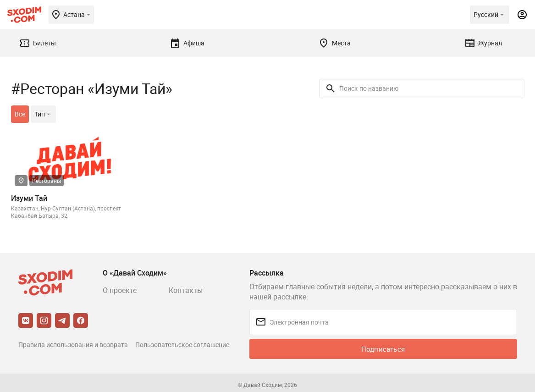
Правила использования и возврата (73, 345)
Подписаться (383, 349)
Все (20, 114)
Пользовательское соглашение (182, 345)
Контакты (186, 290)
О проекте (120, 290)
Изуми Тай (29, 198)
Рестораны (47, 181)
